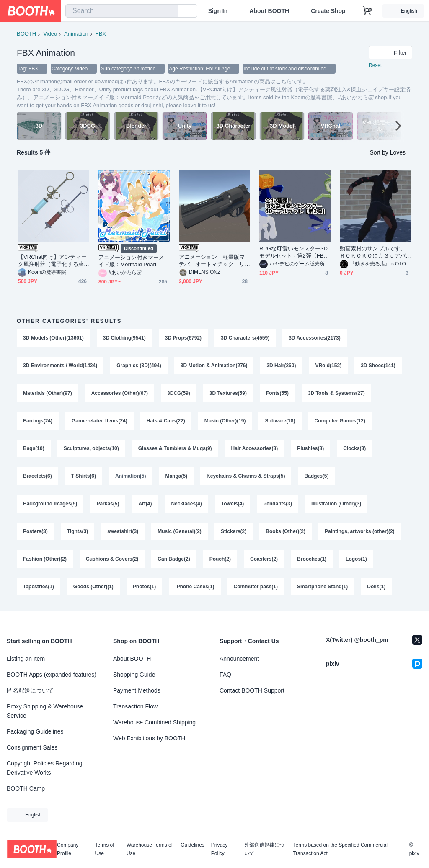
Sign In (218, 11)
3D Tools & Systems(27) (336, 393)
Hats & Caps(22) (166, 421)
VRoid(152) (328, 366)
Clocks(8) (354, 448)
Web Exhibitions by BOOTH (149, 738)
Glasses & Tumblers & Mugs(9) (175, 448)
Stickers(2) (234, 531)
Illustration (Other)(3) (336, 504)
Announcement (239, 659)
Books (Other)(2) (286, 531)
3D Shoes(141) (378, 366)
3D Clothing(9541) (124, 338)
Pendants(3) (278, 504)
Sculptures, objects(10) (91, 448)
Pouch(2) (220, 559)
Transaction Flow (135, 706)
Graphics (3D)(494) (139, 366)
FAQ (225, 675)
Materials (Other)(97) (48, 393)
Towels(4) (233, 504)
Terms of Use (105, 849)
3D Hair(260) (281, 366)
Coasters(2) (264, 559)
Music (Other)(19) (225, 421)
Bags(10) (34, 448)
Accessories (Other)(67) (120, 393)
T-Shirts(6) (84, 476)
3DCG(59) (179, 393)
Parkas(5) (108, 504)
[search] (170, 11)
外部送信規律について (264, 849)
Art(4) (145, 504)
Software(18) (280, 421)
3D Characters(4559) (245, 338)
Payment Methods (137, 690)
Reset (375, 65)
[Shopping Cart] (367, 11)
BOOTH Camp (26, 788)
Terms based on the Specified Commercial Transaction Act (340, 849)
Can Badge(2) (174, 559)
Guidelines (193, 845)
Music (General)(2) (180, 531)
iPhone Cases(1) (195, 587)
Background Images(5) (50, 504)
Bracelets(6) (37, 476)
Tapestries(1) (39, 587)
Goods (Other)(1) (93, 587)
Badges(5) (316, 476)
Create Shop (328, 11)
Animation (76, 34)
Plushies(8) (310, 448)
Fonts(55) (277, 393)
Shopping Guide (134, 675)
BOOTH (26, 34)
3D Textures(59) (228, 393)
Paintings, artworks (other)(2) (360, 531)
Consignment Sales (32, 747)
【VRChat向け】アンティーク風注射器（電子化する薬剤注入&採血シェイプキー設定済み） (53, 261)
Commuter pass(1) (256, 587)
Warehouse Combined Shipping (154, 722)
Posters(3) (35, 531)
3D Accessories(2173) (315, 338)
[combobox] (122, 11)
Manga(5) (176, 476)
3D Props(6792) (183, 338)
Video (50, 34)
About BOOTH (269, 11)
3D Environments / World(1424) (60, 366)
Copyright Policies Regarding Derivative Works (45, 768)
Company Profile (68, 849)
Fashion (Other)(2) (45, 559)
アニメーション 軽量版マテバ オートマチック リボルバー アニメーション (212, 261)
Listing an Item (26, 659)
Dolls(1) (376, 587)
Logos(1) (356, 559)
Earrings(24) (38, 421)
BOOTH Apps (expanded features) (52, 675)
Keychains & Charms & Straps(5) (246, 476)
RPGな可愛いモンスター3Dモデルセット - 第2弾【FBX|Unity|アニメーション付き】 (294, 252)
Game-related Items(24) (99, 421)
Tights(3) (78, 531)
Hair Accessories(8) (255, 448)
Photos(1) (144, 587)
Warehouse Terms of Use (150, 849)
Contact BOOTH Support (252, 690)
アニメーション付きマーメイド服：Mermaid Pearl (131, 261)
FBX (101, 34)
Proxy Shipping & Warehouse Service (45, 711)
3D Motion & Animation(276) (214, 366)
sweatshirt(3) (123, 531)
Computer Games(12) (340, 421)
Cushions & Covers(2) (112, 559)
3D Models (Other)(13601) (53, 338)
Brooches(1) (312, 559)
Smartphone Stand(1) (322, 587)
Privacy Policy (219, 849)
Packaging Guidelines (35, 731)
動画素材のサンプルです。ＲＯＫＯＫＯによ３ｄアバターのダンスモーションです (373, 252)
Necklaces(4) (186, 504)
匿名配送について (30, 690)
